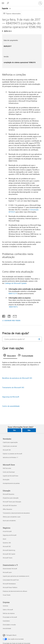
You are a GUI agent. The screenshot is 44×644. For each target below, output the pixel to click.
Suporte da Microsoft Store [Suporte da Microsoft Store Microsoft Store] (11, 476)
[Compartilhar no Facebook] (4, 316)
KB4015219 (13, 293)
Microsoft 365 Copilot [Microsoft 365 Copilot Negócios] (9, 554)
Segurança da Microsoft (11, 397)
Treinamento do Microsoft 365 (13, 387)
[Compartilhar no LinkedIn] (8, 316)
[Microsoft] (22, 2)
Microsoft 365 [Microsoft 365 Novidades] (7, 450)
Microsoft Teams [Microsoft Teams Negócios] (8, 558)
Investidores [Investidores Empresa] (6, 621)
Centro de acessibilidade (11, 406)
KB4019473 (13, 307)
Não (29, 430)
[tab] (10, 356)
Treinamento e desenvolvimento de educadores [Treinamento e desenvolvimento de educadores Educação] (16, 513)
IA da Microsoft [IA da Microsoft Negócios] (7, 531)
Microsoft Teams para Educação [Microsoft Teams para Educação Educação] (12, 502)
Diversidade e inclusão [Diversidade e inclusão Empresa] (9, 625)
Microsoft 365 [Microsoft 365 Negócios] (7, 546)
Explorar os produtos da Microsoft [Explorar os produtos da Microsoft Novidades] (12, 454)
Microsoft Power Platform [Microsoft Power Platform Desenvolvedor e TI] (10, 587)
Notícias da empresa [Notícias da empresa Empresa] (9, 613)
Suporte (5, 8)
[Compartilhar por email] (14, 316)
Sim (14, 430)
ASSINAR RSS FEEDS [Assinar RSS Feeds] (12, 320)
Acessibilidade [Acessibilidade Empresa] (7, 628)
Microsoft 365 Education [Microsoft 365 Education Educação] (10, 505)
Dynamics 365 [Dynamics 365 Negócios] (7, 543)
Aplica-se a (8, 31)
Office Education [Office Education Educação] (7, 509)
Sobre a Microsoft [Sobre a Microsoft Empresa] (8, 610)
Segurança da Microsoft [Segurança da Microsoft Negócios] (10, 535)
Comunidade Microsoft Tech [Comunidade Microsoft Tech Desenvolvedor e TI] (11, 580)
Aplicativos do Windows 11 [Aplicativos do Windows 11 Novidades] (10, 457)
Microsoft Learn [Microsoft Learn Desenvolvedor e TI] (7, 572)
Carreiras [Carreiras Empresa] (5, 606)
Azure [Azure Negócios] (4, 539)
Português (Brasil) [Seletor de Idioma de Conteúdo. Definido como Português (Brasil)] (11, 635)
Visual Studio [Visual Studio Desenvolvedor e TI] (7, 595)
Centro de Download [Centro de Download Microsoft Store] (9, 472)
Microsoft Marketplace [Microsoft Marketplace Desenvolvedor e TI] (9, 584)
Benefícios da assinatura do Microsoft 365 (17, 378)
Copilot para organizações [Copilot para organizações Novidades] (10, 442)
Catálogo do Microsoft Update (15, 283)
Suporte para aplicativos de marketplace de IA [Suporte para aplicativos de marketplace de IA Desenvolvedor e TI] (16, 576)
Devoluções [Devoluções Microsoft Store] (6, 480)
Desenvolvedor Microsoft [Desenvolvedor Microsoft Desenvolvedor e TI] (10, 569)
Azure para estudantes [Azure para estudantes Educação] (9, 521)
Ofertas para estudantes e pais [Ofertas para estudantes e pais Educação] (12, 517)
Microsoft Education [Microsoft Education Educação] (9, 494)
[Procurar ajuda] (8, 3)
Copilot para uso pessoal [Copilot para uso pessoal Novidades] (10, 446)
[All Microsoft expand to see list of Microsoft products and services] (3, 3)
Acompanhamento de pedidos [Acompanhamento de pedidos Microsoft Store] (11, 483)
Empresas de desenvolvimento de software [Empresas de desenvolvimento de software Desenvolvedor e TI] (15, 591)
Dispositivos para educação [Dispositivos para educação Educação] (11, 498)
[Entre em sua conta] (40, 3)
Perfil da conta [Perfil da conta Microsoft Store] (7, 468)
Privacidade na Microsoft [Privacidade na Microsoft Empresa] (10, 617)
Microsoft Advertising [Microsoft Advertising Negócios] (9, 550)
